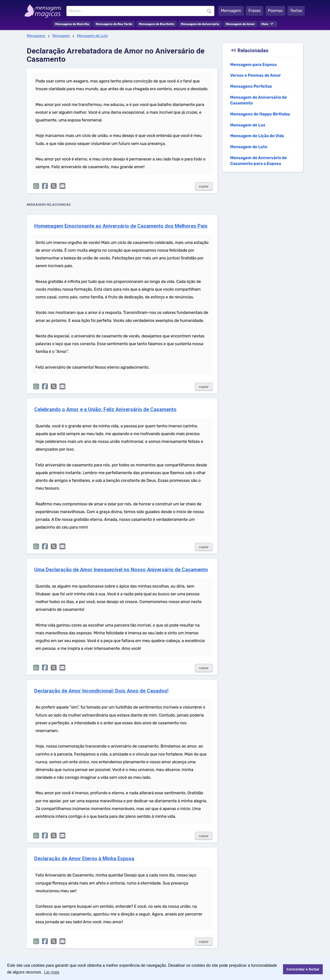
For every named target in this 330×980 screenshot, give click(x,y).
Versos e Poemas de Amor (256, 75)
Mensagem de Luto (92, 36)
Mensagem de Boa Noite (157, 24)
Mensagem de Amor (240, 24)
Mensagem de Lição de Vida (257, 136)
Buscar (209, 11)
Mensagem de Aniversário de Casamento (259, 100)
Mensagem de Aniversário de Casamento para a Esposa (259, 161)
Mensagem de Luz (248, 125)
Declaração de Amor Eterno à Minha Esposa (84, 859)
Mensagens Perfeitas (251, 86)
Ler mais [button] (52, 972)
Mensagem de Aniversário (200, 24)
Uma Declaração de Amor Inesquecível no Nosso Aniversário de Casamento (121, 570)
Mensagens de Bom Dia (72, 24)
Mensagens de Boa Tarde (114, 24)
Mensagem (231, 11)
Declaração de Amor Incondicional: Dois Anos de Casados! (101, 691)
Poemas (275, 11)
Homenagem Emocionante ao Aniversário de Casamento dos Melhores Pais (121, 226)
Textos (296, 11)
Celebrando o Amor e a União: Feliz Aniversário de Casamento (105, 410)
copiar (204, 186)
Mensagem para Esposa (253, 65)
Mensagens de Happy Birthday (260, 114)
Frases (254, 11)
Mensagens (36, 36)
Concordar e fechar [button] (303, 969)
